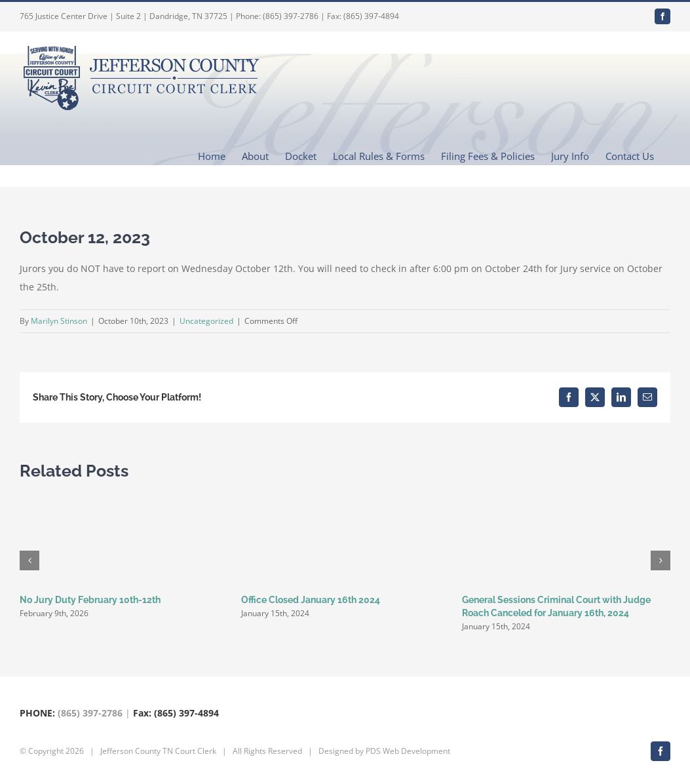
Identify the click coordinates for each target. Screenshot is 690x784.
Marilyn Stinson (59, 321)
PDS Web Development (408, 751)
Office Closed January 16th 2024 (311, 600)
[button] (29, 560)
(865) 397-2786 (90, 713)
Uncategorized (206, 321)
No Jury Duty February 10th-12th (90, 600)
